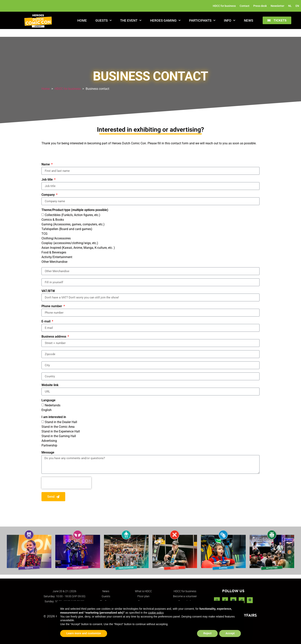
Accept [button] (230, 633)
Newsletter (277, 6)
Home (82, 20)
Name (46, 165)
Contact (245, 6)
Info (230, 20)
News (249, 20)
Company (48, 195)
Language (48, 400)
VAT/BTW (48, 291)
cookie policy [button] (156, 613)
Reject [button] (207, 633)
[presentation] (66, 483)
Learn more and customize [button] (84, 633)
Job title (48, 180)
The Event (131, 20)
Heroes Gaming (165, 20)
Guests (103, 20)
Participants (202, 20)
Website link (50, 385)
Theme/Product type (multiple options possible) (75, 210)
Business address (54, 337)
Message (48, 453)
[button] (277, 20)
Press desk (260, 6)
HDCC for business (224, 6)
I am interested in (54, 417)
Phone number (52, 306)
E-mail (46, 322)
